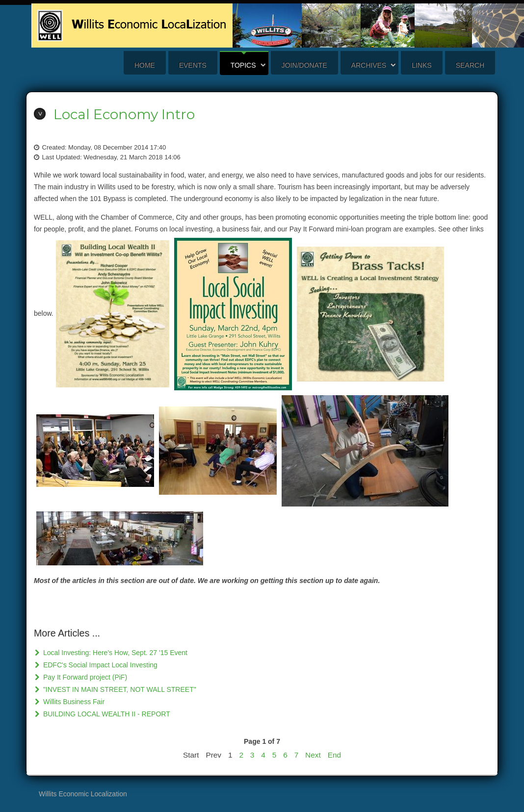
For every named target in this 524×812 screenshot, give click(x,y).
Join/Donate (304, 65)
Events (193, 65)
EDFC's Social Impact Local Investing (99, 665)
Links (421, 65)
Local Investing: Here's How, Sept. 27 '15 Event (114, 653)
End (334, 755)
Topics (243, 65)
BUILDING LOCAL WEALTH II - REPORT (106, 714)
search (470, 65)
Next (313, 755)
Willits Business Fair (73, 702)
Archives (369, 65)
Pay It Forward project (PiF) (84, 677)
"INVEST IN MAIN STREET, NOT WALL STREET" (119, 689)
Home (145, 65)
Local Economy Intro (124, 114)
